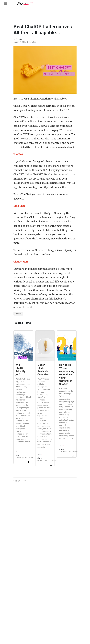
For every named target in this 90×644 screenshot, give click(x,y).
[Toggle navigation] (5, 4)
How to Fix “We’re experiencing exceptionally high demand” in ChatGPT (67, 374)
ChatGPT (18, 314)
